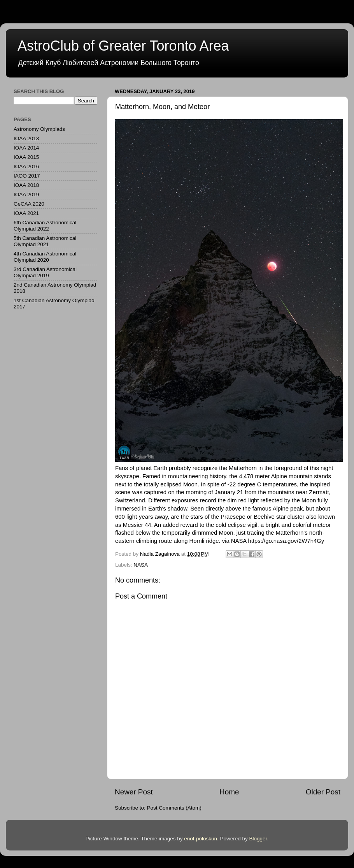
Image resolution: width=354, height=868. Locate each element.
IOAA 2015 (26, 157)
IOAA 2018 (26, 185)
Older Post (323, 792)
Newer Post (134, 792)
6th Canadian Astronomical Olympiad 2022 (45, 226)
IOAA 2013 (26, 138)
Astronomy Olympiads (39, 129)
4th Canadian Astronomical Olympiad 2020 (45, 257)
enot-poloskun (201, 839)
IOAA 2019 (26, 195)
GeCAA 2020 (29, 204)
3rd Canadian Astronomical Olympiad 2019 (45, 272)
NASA (141, 565)
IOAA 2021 (26, 213)
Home (229, 792)
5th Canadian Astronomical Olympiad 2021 (45, 241)
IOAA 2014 (26, 148)
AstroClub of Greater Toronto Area (123, 46)
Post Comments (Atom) (174, 808)
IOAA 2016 (26, 166)
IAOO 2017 (27, 176)
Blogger (258, 839)
